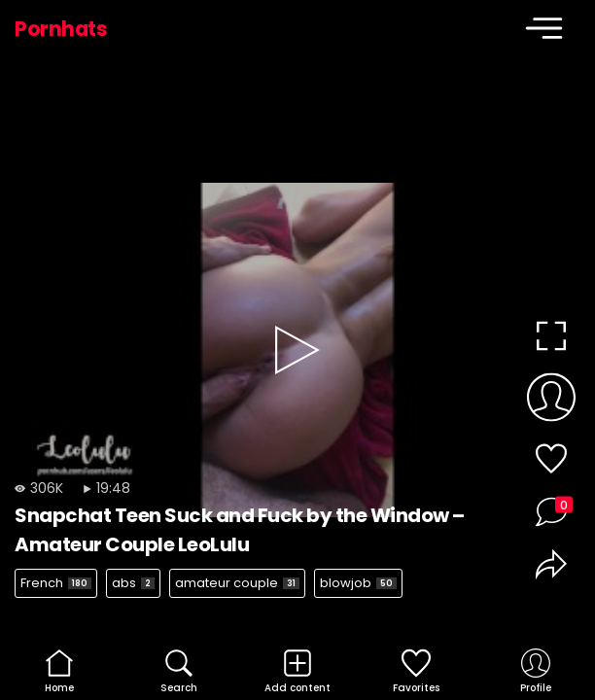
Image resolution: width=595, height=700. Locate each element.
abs (133, 583)
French (56, 583)
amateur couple (237, 583)
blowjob (358, 583)
